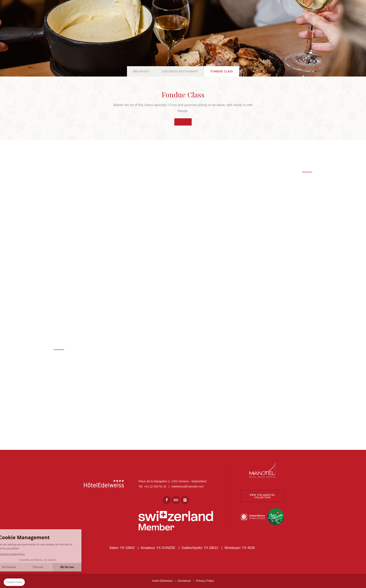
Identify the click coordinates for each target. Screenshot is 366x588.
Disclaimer (184, 581)
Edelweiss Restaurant (180, 72)
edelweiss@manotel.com (188, 486)
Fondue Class (222, 72)
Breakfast (141, 72)
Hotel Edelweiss (162, 581)
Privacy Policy (205, 581)
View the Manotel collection (262, 496)
